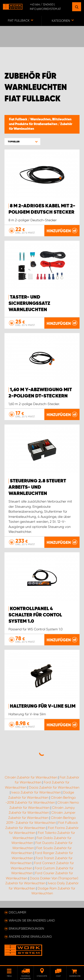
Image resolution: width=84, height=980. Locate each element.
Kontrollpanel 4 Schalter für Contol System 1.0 (35, 615)
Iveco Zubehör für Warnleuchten (36, 792)
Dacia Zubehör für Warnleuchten (54, 787)
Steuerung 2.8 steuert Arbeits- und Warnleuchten (37, 487)
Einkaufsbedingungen (26, 928)
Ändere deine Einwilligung (30, 937)
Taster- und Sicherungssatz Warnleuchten (29, 304)
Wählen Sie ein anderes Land (32, 920)
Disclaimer (17, 912)
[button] (22, 142)
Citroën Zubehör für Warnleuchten (31, 777)
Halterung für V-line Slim (43, 706)
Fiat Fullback (18, 119)
